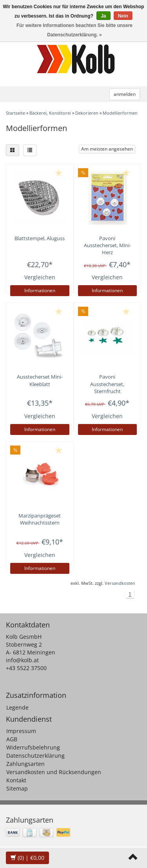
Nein (123, 16)
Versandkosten (120, 583)
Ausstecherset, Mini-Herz (107, 245)
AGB (12, 739)
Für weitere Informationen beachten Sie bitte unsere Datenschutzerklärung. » (74, 30)
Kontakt (16, 780)
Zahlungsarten (25, 764)
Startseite (15, 113)
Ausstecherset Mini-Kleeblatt (40, 380)
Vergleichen (40, 277)
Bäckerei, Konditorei (50, 113)
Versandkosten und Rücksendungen (54, 772)
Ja (103, 16)
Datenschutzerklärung (35, 756)
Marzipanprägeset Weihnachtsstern (40, 519)
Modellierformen (120, 113)
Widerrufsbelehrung (33, 747)
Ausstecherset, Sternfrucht (107, 384)
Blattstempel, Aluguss (40, 238)
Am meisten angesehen (107, 149)
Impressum (21, 731)
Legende (17, 707)
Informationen (40, 290)
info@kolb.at (22, 660)
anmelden (125, 94)
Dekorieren (87, 113)
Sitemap (17, 788)
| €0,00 (27, 858)
